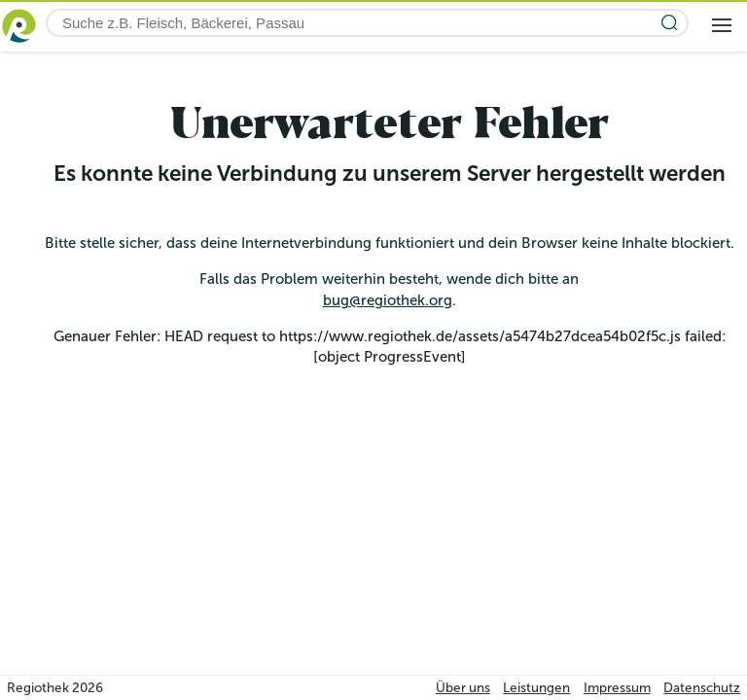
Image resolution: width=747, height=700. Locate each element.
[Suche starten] (670, 23)
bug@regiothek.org (388, 300)
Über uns (463, 688)
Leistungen (536, 688)
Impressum (617, 688)
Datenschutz (702, 688)
